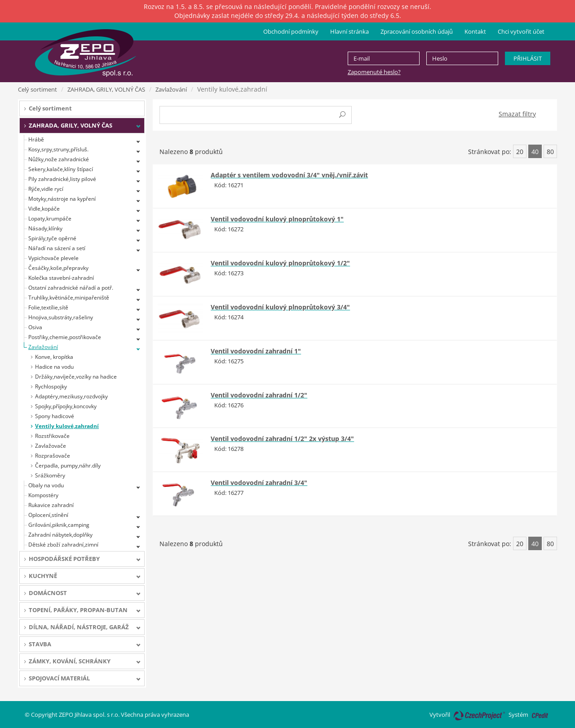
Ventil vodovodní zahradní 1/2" (259, 395)
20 (520, 152)
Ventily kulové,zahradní (67, 426)
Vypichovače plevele (53, 258)
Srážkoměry (50, 475)
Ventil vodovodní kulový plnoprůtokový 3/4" (280, 307)
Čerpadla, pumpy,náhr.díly (68, 465)
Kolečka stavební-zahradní (61, 278)
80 (550, 152)
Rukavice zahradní (51, 505)
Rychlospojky (51, 386)
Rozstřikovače (52, 436)
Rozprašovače (53, 456)
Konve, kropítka (54, 357)
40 (535, 152)
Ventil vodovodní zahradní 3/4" (259, 483)
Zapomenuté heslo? (374, 72)
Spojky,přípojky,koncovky (66, 406)
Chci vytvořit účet (521, 31)
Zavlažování (171, 89)
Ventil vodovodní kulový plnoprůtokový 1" (277, 219)
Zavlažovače (51, 446)
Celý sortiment (38, 89)
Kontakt (475, 31)
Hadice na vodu (54, 367)
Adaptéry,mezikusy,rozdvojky (71, 396)
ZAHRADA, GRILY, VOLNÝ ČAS (106, 89)
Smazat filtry (517, 114)
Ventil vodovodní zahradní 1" (256, 351)
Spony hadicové (55, 416)
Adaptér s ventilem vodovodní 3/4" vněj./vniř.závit (289, 175)
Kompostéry (43, 495)
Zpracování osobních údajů (417, 31)
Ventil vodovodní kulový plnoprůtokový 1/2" (280, 263)
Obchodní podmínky (291, 31)
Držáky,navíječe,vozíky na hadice (76, 377)
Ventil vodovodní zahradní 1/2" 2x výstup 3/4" (282, 439)
